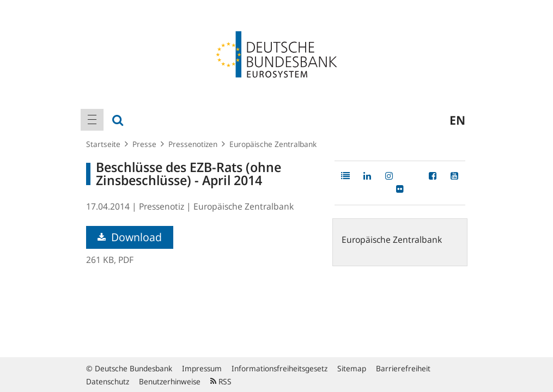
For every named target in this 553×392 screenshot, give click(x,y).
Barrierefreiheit (403, 368)
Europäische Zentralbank (273, 144)
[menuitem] (92, 120)
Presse (144, 144)
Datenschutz (108, 381)
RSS (221, 381)
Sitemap (352, 368)
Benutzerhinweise (170, 381)
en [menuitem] (457, 120)
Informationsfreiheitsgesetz (279, 368)
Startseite (103, 144)
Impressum (202, 368)
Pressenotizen (193, 144)
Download (130, 237)
